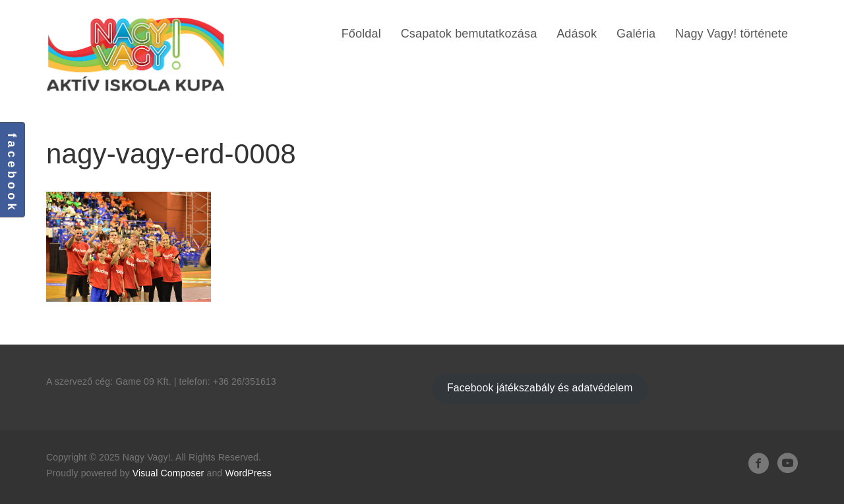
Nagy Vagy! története (732, 34)
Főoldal (361, 34)
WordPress (248, 473)
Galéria (636, 34)
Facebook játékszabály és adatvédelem (540, 388)
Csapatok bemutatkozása (469, 34)
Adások (577, 34)
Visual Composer (168, 473)
